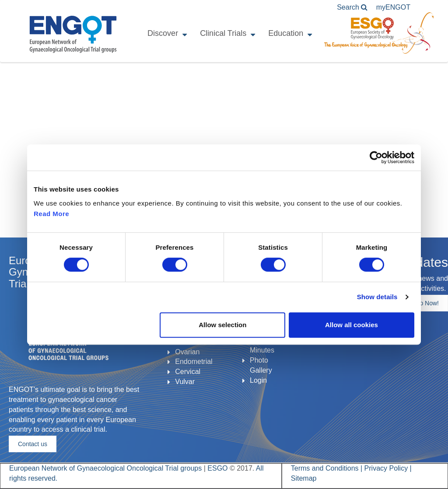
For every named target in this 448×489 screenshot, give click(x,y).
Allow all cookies (352, 325)
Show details (377, 297)
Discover (163, 33)
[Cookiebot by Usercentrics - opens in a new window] (376, 157)
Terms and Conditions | (328, 468)
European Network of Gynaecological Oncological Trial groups (107, 468)
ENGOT (73, 34)
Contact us (33, 444)
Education (286, 33)
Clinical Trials (223, 33)
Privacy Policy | (388, 468)
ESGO (217, 468)
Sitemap (304, 478)
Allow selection (222, 325)
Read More (51, 214)
